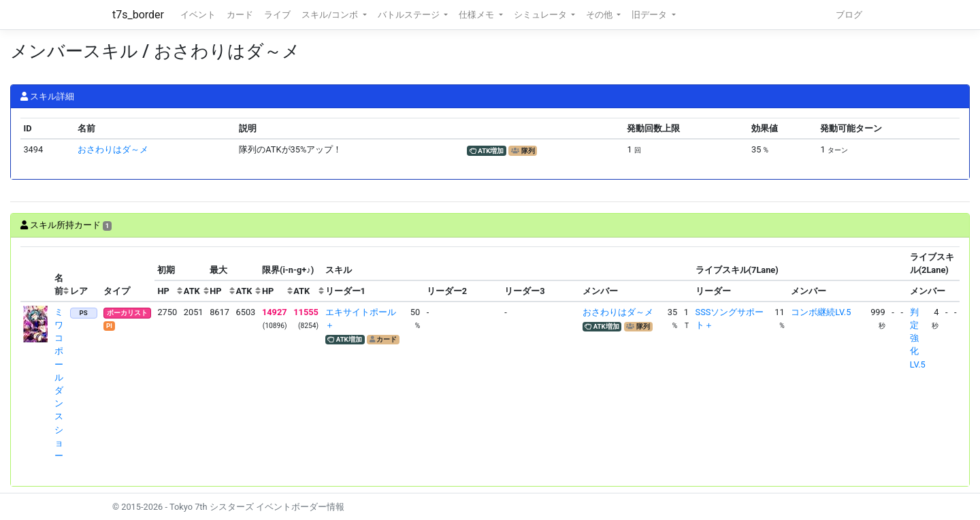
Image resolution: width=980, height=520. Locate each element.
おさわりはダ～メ (113, 149)
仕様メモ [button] (477, 15)
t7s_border (138, 15)
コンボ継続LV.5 (821, 312)
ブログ (849, 15)
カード (240, 15)
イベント (198, 15)
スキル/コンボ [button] (331, 15)
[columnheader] (36, 274)
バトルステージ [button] (410, 15)
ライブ (277, 15)
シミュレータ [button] (541, 15)
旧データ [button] (650, 15)
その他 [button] (600, 15)
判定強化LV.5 (918, 338)
